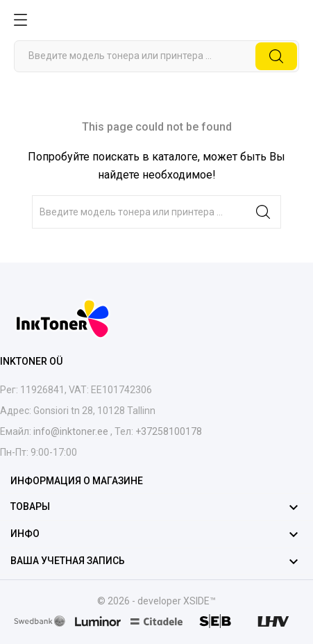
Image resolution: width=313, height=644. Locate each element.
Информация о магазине (77, 481)
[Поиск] (156, 56)
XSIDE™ (200, 601)
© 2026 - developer (140, 601)
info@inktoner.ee (71, 431)
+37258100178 (168, 431)
